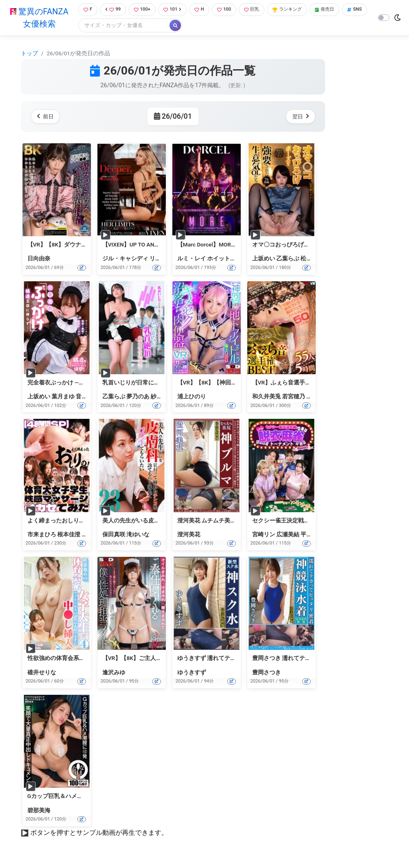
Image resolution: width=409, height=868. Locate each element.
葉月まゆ (63, 398)
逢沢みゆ (114, 673)
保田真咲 (114, 535)
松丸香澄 (312, 260)
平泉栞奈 (312, 535)
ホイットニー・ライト (236, 260)
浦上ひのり (192, 398)
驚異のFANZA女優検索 (37, 18)
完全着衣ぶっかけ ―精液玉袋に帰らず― (78, 383)
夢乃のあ (138, 398)
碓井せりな (42, 673)
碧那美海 (39, 811)
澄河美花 (189, 535)
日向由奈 (39, 260)
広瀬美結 (288, 535)
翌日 (299, 117)
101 (175, 10)
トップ (29, 54)
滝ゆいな (138, 535)
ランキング (299, 10)
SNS (89, 26)
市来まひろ (42, 535)
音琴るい (87, 398)
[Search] (151, 26)
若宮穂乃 (294, 398)
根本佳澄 (69, 535)
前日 (47, 117)
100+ (143, 10)
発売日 (340, 10)
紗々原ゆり (165, 398)
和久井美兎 (267, 398)
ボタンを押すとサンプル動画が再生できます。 (99, 833)
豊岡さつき (267, 673)
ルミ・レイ (192, 260)
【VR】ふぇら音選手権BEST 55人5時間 (302, 383)
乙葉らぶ (288, 260)
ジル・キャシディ (125, 260)
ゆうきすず (192, 673)
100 (230, 10)
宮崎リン (264, 535)
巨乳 (260, 10)
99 (112, 10)
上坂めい (264, 260)
